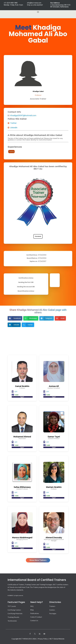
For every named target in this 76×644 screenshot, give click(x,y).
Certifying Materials (15, 613)
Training (11, 152)
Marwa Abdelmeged (22, 538)
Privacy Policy (43, 639)
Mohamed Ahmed (22, 437)
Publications (35, 613)
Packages (53, 613)
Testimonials (12, 621)
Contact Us (34, 620)
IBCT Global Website (57, 639)
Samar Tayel (54, 437)
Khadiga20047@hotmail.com (23, 115)
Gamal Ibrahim (22, 386)
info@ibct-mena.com (34, 3)
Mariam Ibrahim (54, 487)
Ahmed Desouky (54, 538)
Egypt (22, 397)
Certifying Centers (14, 610)
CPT (16, 392)
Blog (32, 610)
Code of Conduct (36, 617)
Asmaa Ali (54, 386)
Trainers (52, 606)
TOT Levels (12, 606)
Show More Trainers (38, 560)
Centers (52, 610)
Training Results (13, 617)
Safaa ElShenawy (22, 487)
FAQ (32, 606)
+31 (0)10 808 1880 (11, 3)
